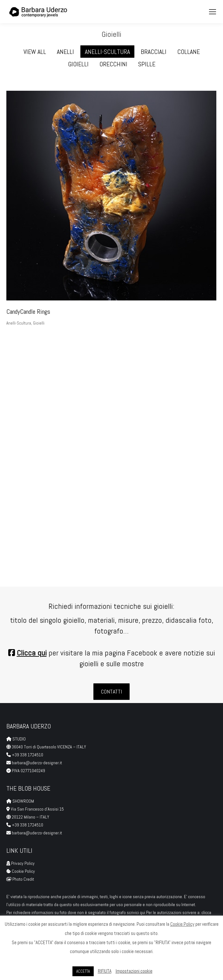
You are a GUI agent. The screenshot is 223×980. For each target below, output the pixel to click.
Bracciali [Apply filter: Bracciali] (154, 52)
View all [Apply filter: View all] (35, 52)
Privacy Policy (23, 863)
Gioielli (39, 323)
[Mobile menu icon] (213, 12)
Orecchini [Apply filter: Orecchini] (113, 64)
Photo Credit (24, 879)
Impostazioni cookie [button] (134, 971)
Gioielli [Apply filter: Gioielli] (78, 64)
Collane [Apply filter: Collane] (189, 52)
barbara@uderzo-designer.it (37, 763)
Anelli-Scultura (19, 323)
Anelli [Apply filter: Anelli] (65, 52)
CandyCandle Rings (28, 312)
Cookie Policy (23, 871)
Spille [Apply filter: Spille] (147, 64)
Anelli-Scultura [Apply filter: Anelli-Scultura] (107, 52)
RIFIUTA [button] (105, 971)
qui (143, 912)
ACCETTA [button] (83, 971)
